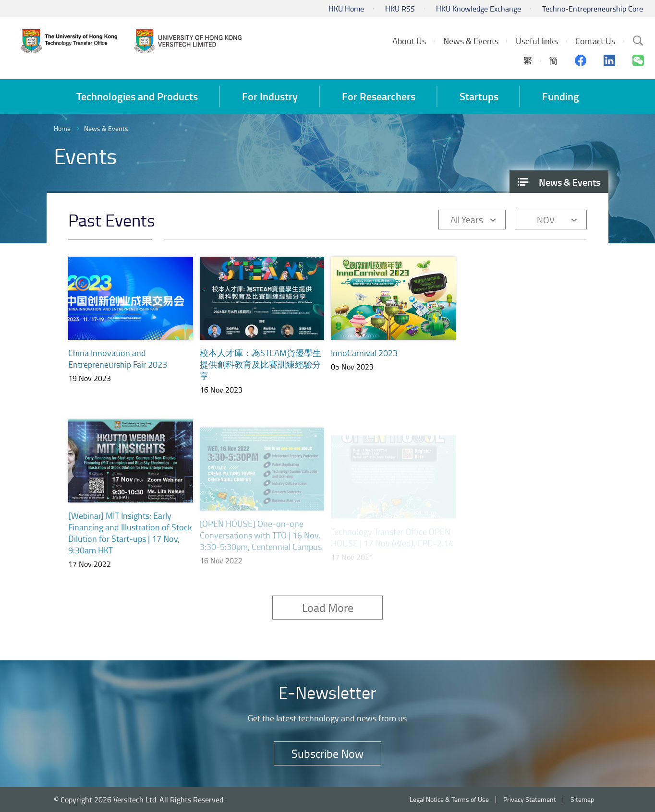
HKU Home (346, 9)
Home (62, 128)
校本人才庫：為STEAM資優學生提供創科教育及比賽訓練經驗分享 (261, 364)
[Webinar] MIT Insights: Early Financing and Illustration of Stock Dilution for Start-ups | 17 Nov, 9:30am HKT (130, 544)
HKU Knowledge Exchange (479, 9)
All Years (467, 220)
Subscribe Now (327, 753)
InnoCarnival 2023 (364, 354)
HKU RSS (400, 9)
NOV (546, 220)
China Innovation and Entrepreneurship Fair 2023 (118, 358)
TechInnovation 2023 (501, 361)
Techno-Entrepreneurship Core (593, 9)
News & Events (106, 128)
